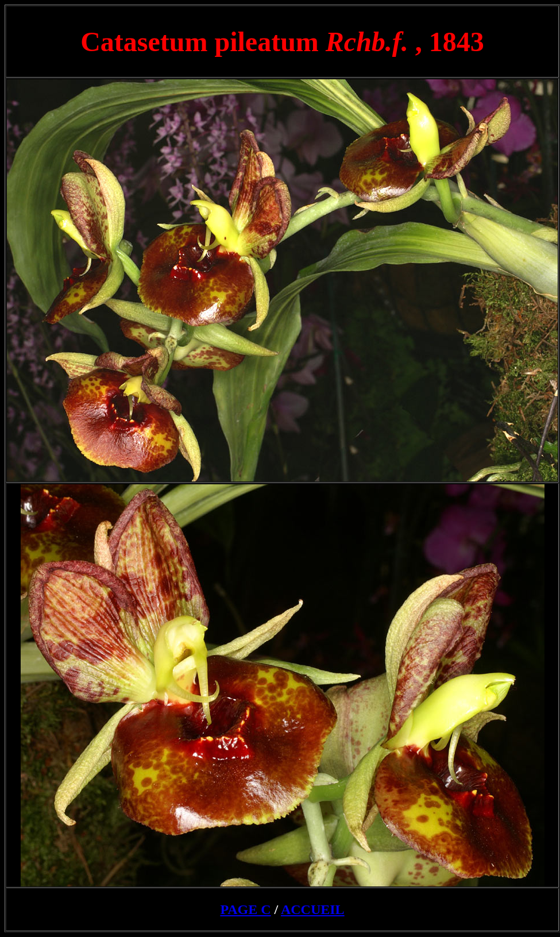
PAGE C (245, 909)
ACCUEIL (313, 909)
